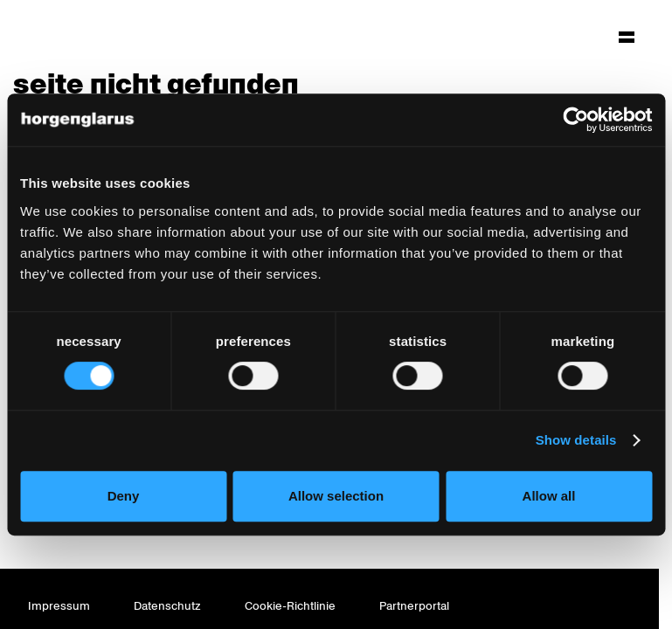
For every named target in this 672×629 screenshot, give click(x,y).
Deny (124, 496)
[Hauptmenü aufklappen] (627, 37)
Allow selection (336, 496)
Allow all (549, 496)
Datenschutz (167, 606)
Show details (576, 440)
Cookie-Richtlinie (290, 606)
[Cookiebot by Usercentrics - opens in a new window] (575, 120)
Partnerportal (414, 606)
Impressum (59, 606)
